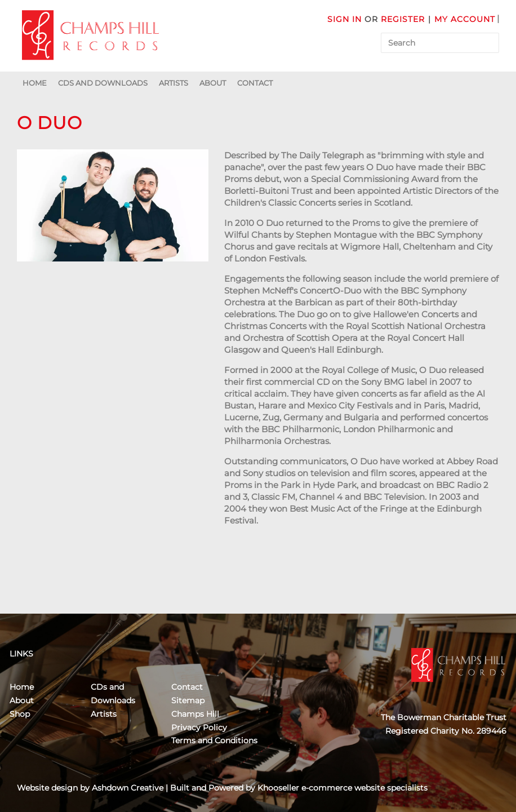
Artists (174, 83)
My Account (465, 19)
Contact (255, 83)
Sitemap (188, 700)
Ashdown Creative (128, 788)
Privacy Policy (199, 727)
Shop (20, 714)
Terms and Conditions (214, 740)
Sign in (344, 19)
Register (403, 19)
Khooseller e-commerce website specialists (342, 788)
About (213, 83)
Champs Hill (195, 714)
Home (35, 83)
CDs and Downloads (103, 83)
